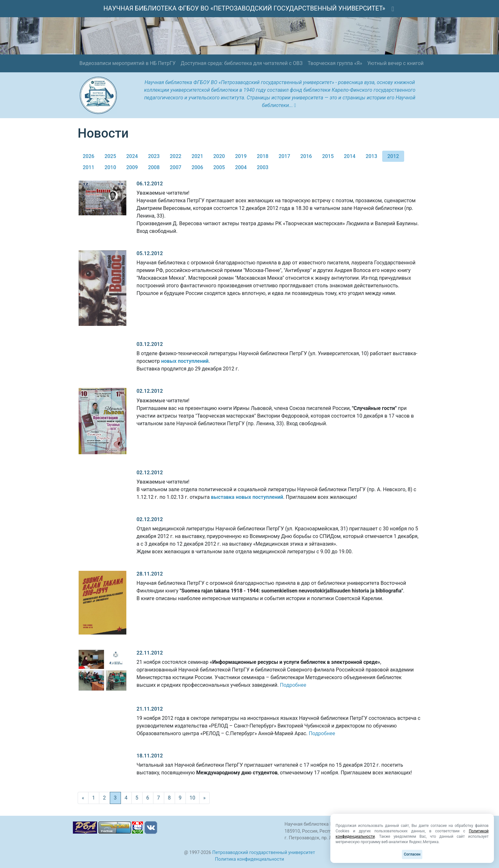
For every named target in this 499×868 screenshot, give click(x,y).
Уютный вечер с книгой (395, 63)
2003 (263, 167)
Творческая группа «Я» (335, 63)
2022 (176, 156)
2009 (132, 167)
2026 (88, 156)
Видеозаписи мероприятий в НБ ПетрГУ (127, 63)
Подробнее (293, 685)
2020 (219, 156)
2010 (110, 167)
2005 (219, 167)
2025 (110, 156)
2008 (154, 167)
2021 (197, 156)
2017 (284, 156)
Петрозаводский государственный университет (264, 853)
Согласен (412, 854)
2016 (306, 156)
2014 (350, 156)
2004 (241, 167)
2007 (176, 167)
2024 (132, 156)
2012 (393, 156)
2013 (371, 156)
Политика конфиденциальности (250, 859)
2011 (88, 167)
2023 (154, 156)
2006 (197, 167)
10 (193, 798)
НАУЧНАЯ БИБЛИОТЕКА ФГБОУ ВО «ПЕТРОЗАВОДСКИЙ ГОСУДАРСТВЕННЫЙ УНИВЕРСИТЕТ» (244, 8)
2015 (328, 156)
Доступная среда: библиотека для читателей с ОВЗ (242, 63)
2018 (263, 156)
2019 (241, 156)
